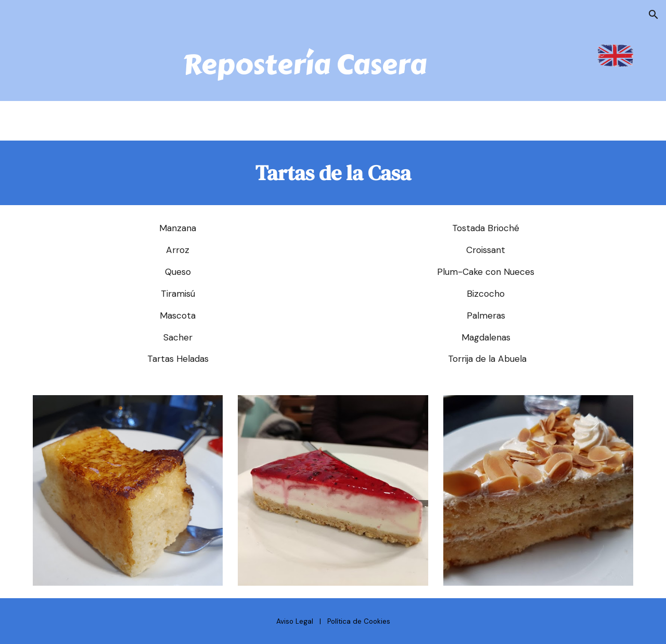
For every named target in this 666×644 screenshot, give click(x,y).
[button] (654, 15)
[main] (308, 65)
